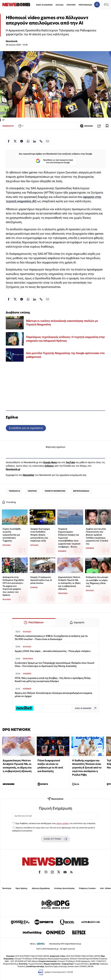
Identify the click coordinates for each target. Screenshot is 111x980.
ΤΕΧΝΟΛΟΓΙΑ (8, 126)
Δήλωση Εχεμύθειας (41, 888)
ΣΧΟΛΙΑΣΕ (86, 126)
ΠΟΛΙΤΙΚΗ (71, 5)
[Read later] (107, 126)
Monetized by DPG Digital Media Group (65, 944)
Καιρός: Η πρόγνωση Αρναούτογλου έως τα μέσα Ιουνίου (41, 580)
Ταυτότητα (7, 888)
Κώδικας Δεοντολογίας (65, 888)
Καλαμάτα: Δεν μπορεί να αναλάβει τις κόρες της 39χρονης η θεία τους (97, 582)
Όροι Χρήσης (22, 888)
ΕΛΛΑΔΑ (60, 5)
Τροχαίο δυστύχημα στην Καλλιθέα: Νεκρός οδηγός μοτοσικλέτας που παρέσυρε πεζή (40, 535)
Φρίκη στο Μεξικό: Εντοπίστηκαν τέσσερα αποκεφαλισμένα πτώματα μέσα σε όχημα (53, 695)
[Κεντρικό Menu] (106, 5)
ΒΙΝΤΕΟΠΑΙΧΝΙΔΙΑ (81, 491)
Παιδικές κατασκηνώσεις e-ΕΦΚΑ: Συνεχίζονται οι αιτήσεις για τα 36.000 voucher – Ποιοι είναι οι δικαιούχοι (51, 638)
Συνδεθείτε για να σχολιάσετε (26, 428)
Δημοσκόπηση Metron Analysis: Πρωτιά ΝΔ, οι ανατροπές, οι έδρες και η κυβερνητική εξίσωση (69, 583)
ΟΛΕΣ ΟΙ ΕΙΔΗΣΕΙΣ (44, 5)
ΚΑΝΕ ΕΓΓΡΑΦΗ (55, 839)
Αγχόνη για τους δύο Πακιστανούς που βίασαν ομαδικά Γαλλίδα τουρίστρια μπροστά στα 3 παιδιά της (97, 536)
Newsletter (29, 475)
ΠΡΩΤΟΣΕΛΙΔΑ (85, 5)
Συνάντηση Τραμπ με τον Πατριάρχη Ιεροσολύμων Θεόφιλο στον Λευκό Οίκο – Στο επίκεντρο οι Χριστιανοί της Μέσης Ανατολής (54, 664)
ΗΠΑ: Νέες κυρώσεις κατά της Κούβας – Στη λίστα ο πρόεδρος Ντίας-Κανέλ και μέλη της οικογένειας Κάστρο (53, 680)
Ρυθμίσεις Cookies (87, 888)
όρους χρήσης (63, 823)
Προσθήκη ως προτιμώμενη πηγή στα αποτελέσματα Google (54, 161)
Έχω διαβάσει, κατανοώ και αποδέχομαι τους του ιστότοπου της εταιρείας (55, 823)
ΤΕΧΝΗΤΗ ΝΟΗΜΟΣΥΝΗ (55, 491)
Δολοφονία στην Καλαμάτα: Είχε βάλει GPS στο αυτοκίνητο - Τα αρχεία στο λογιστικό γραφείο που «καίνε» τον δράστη (13, 586)
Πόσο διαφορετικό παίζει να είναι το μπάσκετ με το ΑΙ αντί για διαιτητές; (50, 766)
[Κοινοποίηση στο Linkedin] (35, 141)
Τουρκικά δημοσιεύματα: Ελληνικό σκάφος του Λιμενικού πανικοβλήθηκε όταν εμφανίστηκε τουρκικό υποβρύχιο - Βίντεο (69, 538)
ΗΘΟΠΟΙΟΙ (32, 491)
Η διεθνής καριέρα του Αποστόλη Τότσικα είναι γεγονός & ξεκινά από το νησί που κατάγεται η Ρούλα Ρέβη (87, 768)
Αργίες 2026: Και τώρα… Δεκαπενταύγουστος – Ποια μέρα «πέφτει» (53, 651)
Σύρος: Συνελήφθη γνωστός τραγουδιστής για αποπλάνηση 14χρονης (12, 535)
